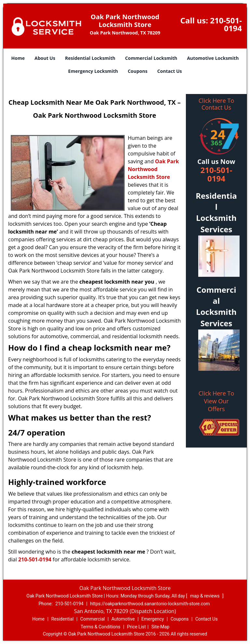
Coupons (137, 71)
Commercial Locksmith (151, 58)
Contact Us (170, 71)
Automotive (123, 619)
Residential (62, 619)
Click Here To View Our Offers (216, 401)
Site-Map (160, 627)
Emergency (153, 619)
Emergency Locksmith (93, 71)
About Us (45, 58)
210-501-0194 (226, 24)
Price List (136, 627)
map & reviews (205, 596)
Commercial (93, 619)
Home (18, 58)
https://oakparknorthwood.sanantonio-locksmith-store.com (150, 604)
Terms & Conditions (101, 627)
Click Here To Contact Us (216, 104)
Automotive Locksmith (213, 58)
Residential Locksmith (90, 58)
